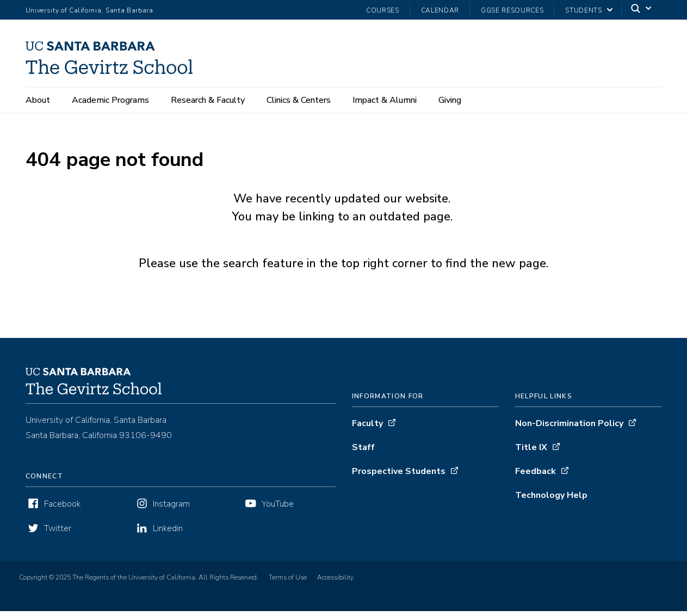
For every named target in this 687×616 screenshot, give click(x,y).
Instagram (171, 509)
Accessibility (335, 582)
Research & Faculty (208, 100)
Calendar (440, 10)
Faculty (367, 428)
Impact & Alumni (385, 100)
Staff (363, 452)
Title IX (531, 452)
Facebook (62, 509)
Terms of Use (288, 582)
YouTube (278, 509)
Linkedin (168, 533)
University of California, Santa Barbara (89, 10)
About (38, 100)
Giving (450, 100)
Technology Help (551, 500)
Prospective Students (399, 476)
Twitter (58, 533)
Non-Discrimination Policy (569, 428)
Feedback (536, 476)
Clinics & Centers (299, 100)
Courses (383, 10)
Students (583, 10)
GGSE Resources (512, 10)
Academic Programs (110, 100)
